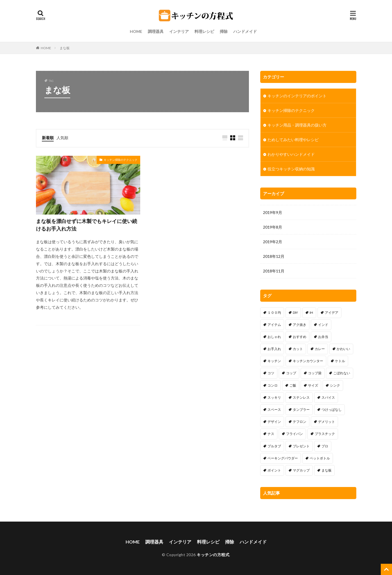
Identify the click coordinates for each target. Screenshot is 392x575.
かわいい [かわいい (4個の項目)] (343, 349)
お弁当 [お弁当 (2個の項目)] (323, 337)
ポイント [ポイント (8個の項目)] (274, 470)
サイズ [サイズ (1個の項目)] (313, 385)
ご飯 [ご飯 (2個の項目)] (293, 385)
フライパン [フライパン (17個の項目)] (294, 434)
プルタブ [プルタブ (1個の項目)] (274, 446)
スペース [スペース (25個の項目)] (274, 410)
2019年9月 (273, 212)
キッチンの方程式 (213, 555)
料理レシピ (204, 31)
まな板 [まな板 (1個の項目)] (327, 470)
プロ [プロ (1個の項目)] (325, 446)
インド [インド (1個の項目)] (323, 325)
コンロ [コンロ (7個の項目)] (273, 385)
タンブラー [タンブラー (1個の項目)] (301, 410)
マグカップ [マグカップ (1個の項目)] (301, 470)
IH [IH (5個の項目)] (311, 313)
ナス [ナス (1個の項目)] (271, 434)
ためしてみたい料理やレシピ (293, 140)
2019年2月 (273, 242)
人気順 (62, 138)
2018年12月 (274, 256)
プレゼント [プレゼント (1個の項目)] (301, 446)
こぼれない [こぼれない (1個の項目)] (342, 373)
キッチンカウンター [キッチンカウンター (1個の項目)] (308, 361)
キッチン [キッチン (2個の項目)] (274, 361)
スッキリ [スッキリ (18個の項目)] (274, 397)
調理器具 (156, 31)
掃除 (224, 31)
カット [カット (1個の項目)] (298, 349)
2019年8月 (273, 227)
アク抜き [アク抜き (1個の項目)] (300, 325)
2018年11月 (274, 271)
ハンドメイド (245, 31)
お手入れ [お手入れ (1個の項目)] (274, 349)
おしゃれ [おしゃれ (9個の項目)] (274, 337)
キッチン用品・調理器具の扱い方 (297, 125)
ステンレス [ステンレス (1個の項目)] (301, 397)
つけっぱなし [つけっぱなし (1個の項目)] (332, 410)
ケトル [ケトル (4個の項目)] (340, 361)
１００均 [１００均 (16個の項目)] (274, 313)
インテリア (179, 31)
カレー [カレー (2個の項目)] (320, 349)
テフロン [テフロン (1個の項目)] (300, 422)
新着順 (48, 138)
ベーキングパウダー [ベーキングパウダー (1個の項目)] (283, 458)
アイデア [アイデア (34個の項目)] (332, 313)
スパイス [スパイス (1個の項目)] (328, 397)
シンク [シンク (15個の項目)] (335, 385)
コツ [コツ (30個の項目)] (271, 373)
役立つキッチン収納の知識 (291, 169)
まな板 (65, 48)
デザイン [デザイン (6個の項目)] (274, 422)
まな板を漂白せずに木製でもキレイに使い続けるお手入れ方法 (87, 225)
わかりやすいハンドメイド (291, 154)
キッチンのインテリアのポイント (297, 96)
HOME (136, 31)
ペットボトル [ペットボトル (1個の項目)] (320, 458)
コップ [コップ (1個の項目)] (291, 373)
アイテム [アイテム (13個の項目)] (274, 325)
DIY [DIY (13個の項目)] (295, 313)
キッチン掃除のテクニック (121, 160)
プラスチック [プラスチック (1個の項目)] (325, 434)
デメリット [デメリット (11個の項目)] (327, 422)
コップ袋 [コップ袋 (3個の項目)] (315, 373)
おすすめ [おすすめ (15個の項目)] (300, 337)
